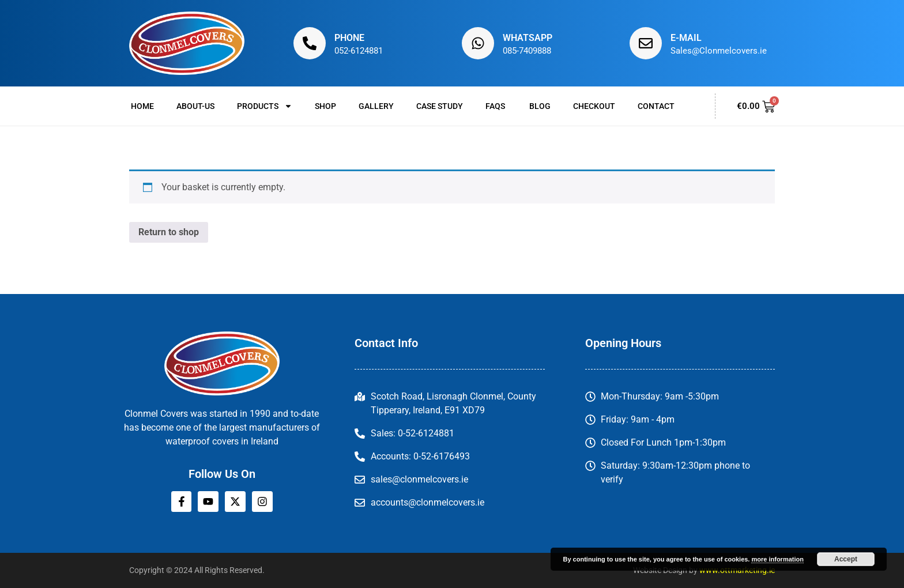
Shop (325, 106)
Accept (846, 559)
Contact (656, 106)
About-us (195, 106)
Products (265, 106)
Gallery (376, 106)
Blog (540, 106)
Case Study (440, 106)
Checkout (594, 106)
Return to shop (169, 232)
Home (142, 106)
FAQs (496, 106)
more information (777, 559)
